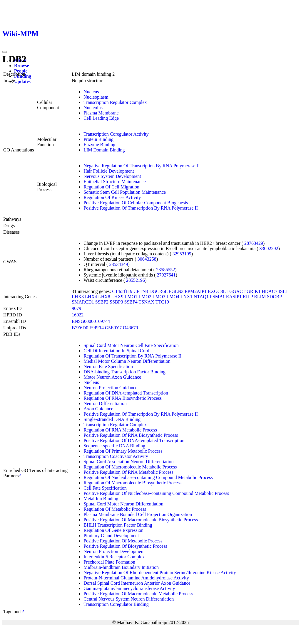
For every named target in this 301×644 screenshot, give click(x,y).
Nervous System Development (112, 176)
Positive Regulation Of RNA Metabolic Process (128, 472)
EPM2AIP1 (196, 291)
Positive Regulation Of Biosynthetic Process (125, 546)
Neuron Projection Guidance (110, 388)
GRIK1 (254, 291)
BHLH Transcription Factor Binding (118, 525)
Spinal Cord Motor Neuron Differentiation (123, 504)
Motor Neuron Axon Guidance (112, 377)
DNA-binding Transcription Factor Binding (124, 372)
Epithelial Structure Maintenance (114, 182)
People (21, 71)
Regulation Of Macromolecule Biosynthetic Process (132, 483)
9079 (76, 308)
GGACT (237, 291)
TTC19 (162, 302)
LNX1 (187, 297)
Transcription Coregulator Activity (116, 134)
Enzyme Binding (99, 145)
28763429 (254, 243)
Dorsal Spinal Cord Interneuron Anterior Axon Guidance (137, 583)
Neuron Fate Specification (108, 366)
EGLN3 (176, 291)
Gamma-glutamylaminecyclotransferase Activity (129, 588)
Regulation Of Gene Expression (113, 530)
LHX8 (104, 297)
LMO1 (131, 297)
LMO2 (145, 297)
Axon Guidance (98, 409)
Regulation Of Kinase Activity (112, 197)
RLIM (260, 297)
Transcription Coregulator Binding (116, 604)
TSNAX (147, 302)
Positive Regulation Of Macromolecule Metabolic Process (138, 594)
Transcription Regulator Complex (115, 102)
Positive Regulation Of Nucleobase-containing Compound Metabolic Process (156, 493)
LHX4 (91, 297)
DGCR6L (158, 291)
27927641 (166, 275)
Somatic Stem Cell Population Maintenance (125, 192)
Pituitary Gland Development (111, 536)
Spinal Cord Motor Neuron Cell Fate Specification (131, 345)
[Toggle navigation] (5, 52)
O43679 (131, 328)
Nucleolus (93, 108)
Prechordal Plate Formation (109, 562)
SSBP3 (116, 302)
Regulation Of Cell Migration (111, 187)
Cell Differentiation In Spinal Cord (116, 351)
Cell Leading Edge (101, 118)
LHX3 (78, 297)
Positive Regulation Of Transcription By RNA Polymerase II (141, 208)
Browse (21, 66)
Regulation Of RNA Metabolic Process (120, 430)
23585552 (165, 270)
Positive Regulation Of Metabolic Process (123, 541)
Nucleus (91, 92)
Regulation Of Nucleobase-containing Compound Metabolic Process (148, 477)
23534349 (118, 264)
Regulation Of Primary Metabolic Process (123, 451)
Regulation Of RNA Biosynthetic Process (123, 398)
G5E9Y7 (113, 328)
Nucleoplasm (96, 97)
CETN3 (141, 291)
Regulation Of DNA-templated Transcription (126, 393)
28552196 (136, 280)
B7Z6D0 (80, 328)
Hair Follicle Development (109, 171)
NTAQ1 (201, 297)
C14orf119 (122, 291)
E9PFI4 (97, 328)
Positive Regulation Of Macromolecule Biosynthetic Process (141, 520)
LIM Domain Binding (104, 150)
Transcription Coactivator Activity (116, 456)
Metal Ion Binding (101, 499)
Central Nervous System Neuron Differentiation (129, 599)
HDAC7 (269, 291)
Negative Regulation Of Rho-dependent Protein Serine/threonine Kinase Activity (160, 573)
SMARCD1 (83, 302)
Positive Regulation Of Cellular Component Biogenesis (136, 203)
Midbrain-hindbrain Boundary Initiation (121, 567)
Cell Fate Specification (105, 488)
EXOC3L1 (218, 291)
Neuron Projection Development (114, 551)
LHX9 (117, 297)
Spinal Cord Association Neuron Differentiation (128, 462)
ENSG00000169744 (91, 321)
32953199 (182, 254)
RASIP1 (234, 297)
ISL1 (283, 291)
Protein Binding (98, 139)
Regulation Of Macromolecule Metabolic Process (130, 467)
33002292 (269, 248)
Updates (22, 81)
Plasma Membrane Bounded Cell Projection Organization (138, 514)
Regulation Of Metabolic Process (115, 509)
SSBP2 (102, 302)
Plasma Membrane (101, 113)
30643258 (147, 259)
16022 (78, 315)
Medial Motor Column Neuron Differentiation (127, 361)
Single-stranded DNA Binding (112, 419)
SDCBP (274, 297)
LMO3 (159, 297)
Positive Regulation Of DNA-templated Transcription (134, 440)
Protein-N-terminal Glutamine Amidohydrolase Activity (136, 578)
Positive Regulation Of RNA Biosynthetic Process (131, 435)
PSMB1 (217, 297)
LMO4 (173, 297)
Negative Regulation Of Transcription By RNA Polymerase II (142, 166)
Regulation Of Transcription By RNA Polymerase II (132, 356)
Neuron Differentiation (105, 403)
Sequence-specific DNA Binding (114, 446)
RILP (248, 297)
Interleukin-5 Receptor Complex (114, 557)
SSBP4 (131, 302)
